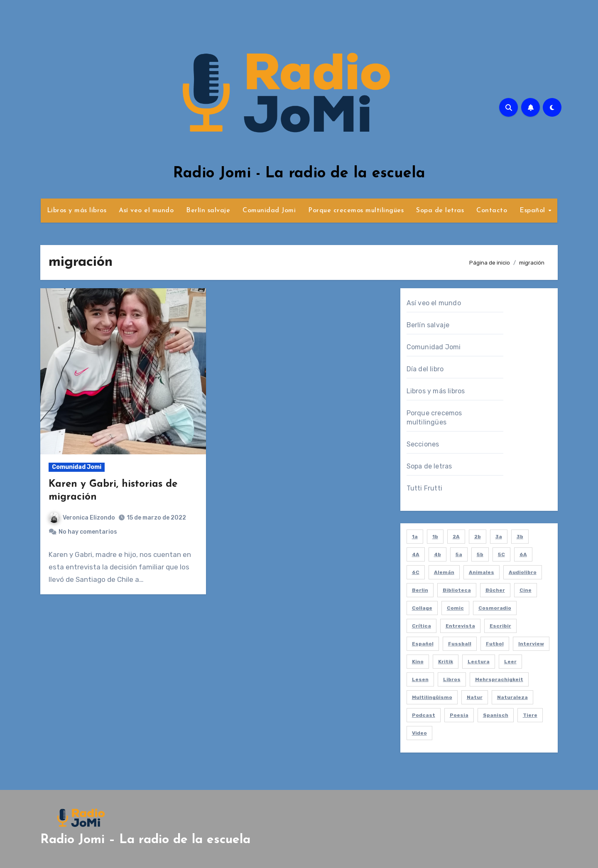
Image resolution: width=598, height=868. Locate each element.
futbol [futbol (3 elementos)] (495, 644)
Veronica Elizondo (82, 518)
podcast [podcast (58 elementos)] (424, 715)
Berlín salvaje (208, 211)
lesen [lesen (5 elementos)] (420, 679)
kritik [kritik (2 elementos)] (446, 662)
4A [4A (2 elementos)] (416, 554)
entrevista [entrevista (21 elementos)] (460, 626)
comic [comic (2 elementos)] (455, 608)
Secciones (423, 444)
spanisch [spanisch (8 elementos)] (496, 715)
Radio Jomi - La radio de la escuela (299, 174)
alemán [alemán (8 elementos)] (444, 572)
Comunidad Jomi (269, 211)
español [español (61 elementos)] (423, 644)
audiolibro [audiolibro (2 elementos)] (523, 572)
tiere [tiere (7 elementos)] (530, 715)
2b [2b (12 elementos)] (478, 537)
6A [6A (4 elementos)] (523, 554)
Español (533, 211)
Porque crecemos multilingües (356, 211)
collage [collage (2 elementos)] (422, 608)
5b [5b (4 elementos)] (480, 554)
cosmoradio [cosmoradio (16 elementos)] (495, 608)
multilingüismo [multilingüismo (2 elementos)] (432, 697)
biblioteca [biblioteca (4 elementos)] (457, 590)
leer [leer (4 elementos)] (510, 662)
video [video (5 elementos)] (419, 733)
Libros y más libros (77, 211)
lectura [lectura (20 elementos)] (479, 662)
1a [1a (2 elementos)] (415, 537)
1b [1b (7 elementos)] (435, 537)
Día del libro (425, 369)
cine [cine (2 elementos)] (526, 590)
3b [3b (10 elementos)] (520, 537)
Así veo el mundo (146, 211)
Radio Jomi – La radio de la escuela (145, 840)
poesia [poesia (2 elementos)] (459, 715)
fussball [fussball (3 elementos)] (460, 644)
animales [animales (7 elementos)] (482, 572)
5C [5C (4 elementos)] (501, 554)
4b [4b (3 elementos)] (437, 554)
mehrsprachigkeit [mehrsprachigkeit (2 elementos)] (499, 679)
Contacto (492, 211)
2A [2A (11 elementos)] (456, 537)
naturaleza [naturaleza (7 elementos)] (512, 697)
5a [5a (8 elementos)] (459, 554)
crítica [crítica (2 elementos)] (422, 626)
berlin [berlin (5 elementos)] (420, 590)
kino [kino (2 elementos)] (418, 662)
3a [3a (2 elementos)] (499, 537)
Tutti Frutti (424, 488)
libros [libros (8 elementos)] (452, 679)
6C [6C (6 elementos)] (416, 572)
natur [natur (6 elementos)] (475, 697)
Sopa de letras (440, 211)
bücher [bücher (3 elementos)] (495, 590)
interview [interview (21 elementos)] (531, 644)
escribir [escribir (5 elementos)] (500, 626)
